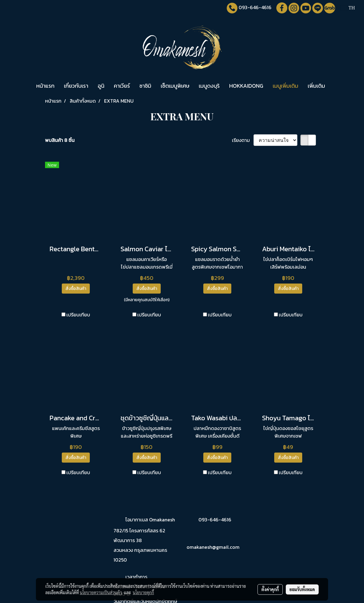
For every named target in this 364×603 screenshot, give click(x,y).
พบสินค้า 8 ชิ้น (60, 140)
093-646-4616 (255, 7)
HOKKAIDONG (246, 86)
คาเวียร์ (122, 86)
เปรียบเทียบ (78, 315)
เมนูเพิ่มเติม (285, 86)
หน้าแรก (45, 86)
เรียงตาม (243, 140)
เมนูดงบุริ (209, 86)
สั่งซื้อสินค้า (76, 289)
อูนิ (101, 86)
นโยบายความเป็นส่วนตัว (101, 592)
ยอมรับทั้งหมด (302, 589)
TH (348, 8)
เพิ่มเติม (316, 86)
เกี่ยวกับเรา (76, 86)
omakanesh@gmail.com (213, 547)
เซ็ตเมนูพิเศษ (175, 86)
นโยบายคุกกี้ (143, 592)
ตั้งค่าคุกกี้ (270, 589)
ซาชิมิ (145, 86)
